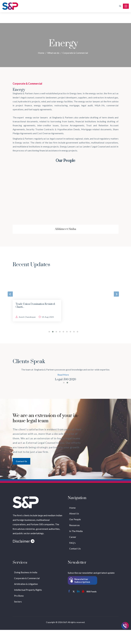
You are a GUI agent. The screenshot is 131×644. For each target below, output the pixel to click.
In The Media (76, 531)
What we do (53, 53)
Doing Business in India (26, 572)
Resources (74, 525)
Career (73, 537)
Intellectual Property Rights (28, 590)
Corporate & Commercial (75, 53)
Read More (63, 375)
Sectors (18, 601)
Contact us (21, 461)
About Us (74, 513)
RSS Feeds (92, 592)
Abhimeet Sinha (65, 229)
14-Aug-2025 (46, 317)
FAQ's (72, 543)
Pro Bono (19, 596)
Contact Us (75, 548)
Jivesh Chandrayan (26, 317)
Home (41, 53)
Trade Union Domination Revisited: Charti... (35, 305)
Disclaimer (24, 541)
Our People (75, 519)
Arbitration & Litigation (26, 584)
